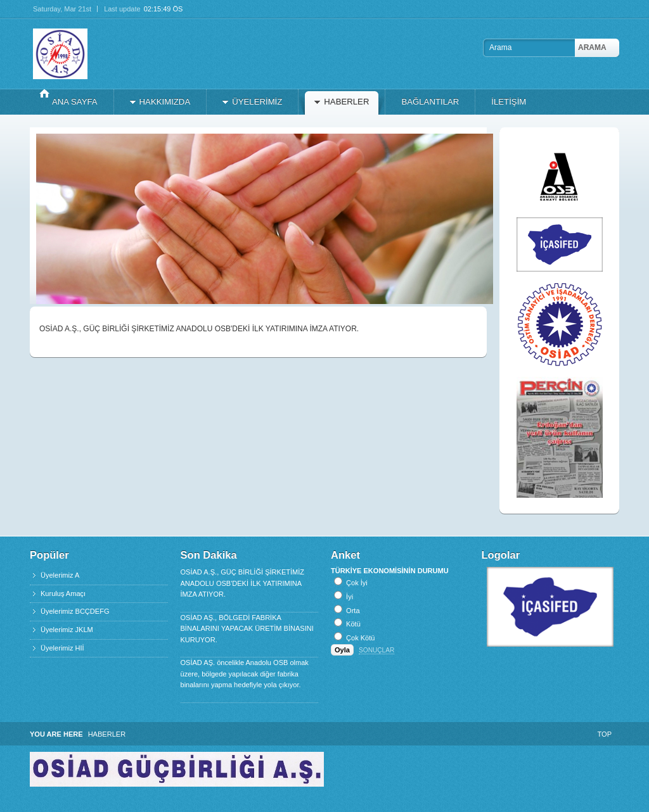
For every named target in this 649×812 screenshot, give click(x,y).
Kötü (353, 624)
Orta (353, 611)
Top (605, 734)
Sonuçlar (376, 650)
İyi (350, 597)
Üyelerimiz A (60, 575)
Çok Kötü (360, 638)
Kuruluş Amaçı (63, 593)
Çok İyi (357, 583)
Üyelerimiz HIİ (62, 648)
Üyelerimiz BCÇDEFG (75, 611)
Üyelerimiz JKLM (67, 630)
